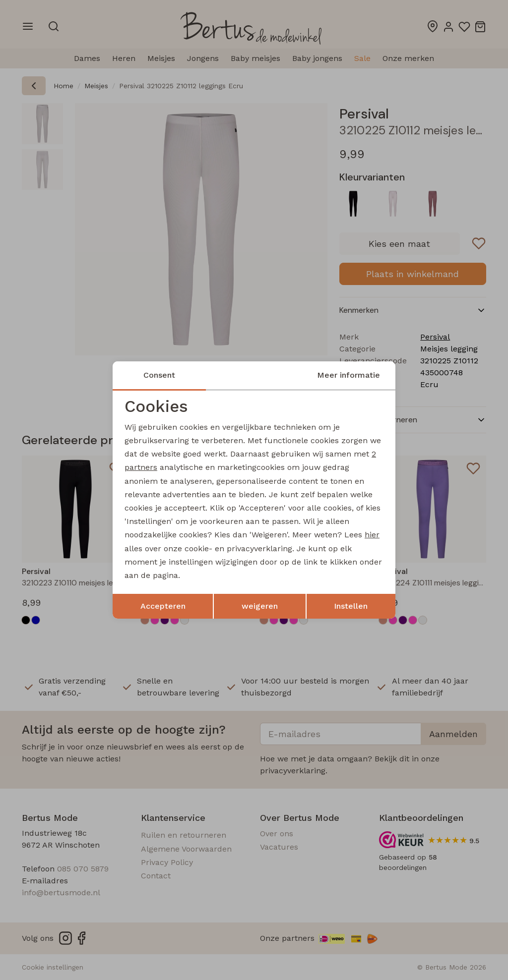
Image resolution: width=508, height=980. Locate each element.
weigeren (260, 606)
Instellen (351, 606)
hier (372, 535)
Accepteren (163, 606)
